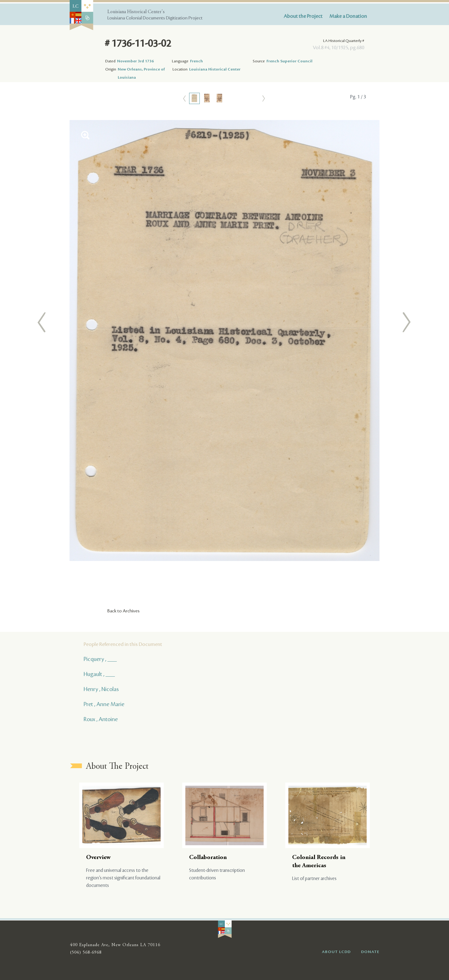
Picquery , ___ (100, 659)
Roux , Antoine (101, 719)
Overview (98, 858)
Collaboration (208, 858)
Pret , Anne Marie (104, 704)
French (196, 61)
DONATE (370, 952)
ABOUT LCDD (336, 952)
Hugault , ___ (99, 674)
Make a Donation (348, 16)
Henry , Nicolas (101, 689)
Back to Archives (124, 611)
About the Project (303, 16)
